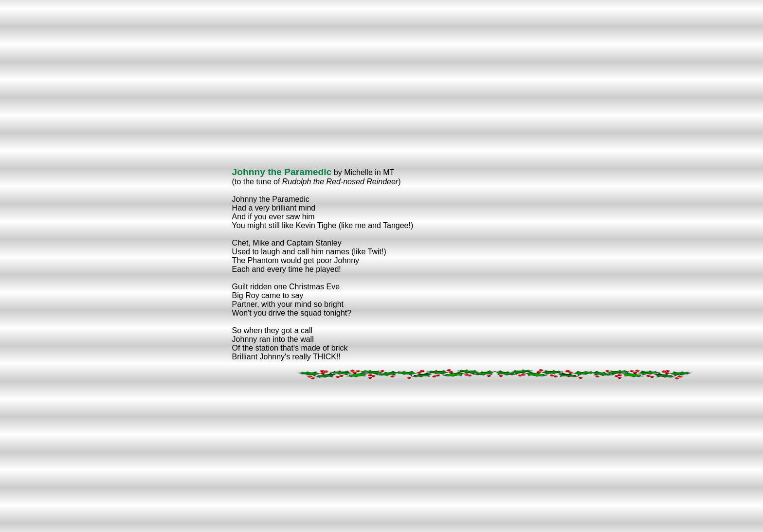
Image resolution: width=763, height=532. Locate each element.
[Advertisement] (296, 83)
